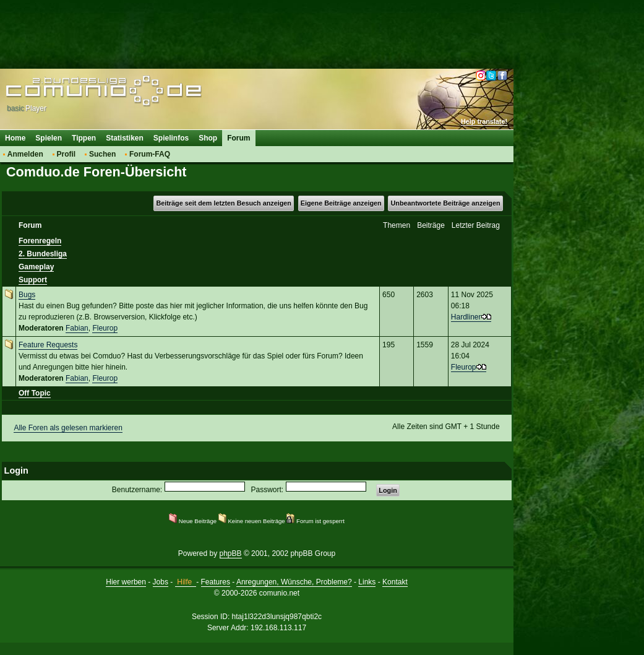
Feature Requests (48, 345)
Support (33, 280)
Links (367, 582)
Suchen (102, 154)
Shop (208, 138)
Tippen (84, 138)
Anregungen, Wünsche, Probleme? (294, 582)
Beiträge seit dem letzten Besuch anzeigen (223, 203)
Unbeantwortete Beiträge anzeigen (446, 203)
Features (216, 582)
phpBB (231, 553)
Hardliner (466, 317)
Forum (238, 138)
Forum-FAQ (150, 154)
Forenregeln (40, 241)
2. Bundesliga (43, 254)
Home (15, 138)
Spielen (49, 138)
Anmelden (25, 154)
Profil (67, 154)
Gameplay (36, 267)
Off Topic (35, 393)
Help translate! (484, 121)
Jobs (161, 582)
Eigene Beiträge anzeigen (341, 203)
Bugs (27, 295)
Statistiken (125, 138)
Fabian (77, 328)
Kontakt (395, 582)
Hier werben (126, 582)
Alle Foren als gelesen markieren (68, 428)
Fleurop (105, 328)
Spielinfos (171, 138)
